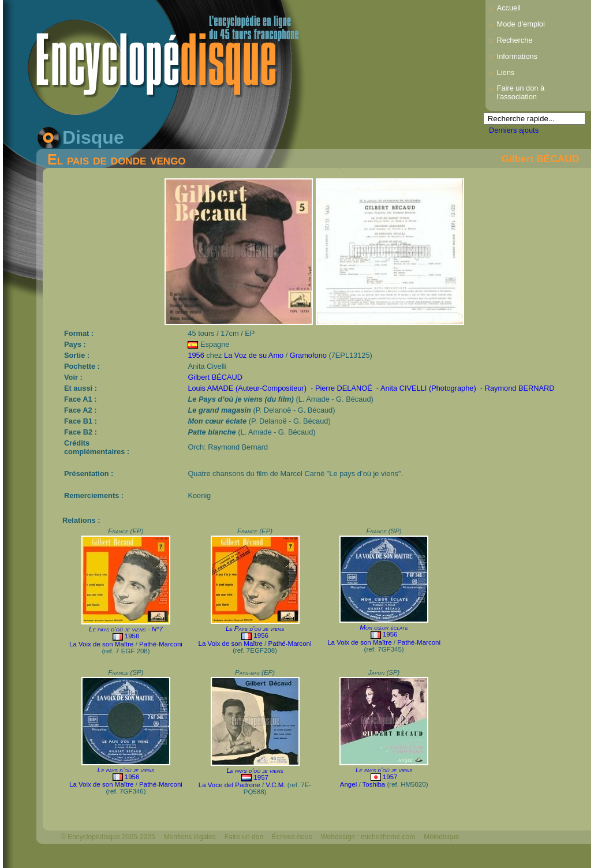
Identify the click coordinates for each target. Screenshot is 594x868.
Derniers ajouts (514, 130)
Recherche (515, 40)
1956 (196, 355)
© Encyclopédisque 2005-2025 (108, 837)
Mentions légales (190, 837)
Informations (517, 56)
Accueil (509, 8)
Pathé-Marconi (161, 644)
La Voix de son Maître (101, 644)
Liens (506, 72)
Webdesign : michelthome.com (368, 837)
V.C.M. (275, 785)
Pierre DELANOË (344, 388)
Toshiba (374, 784)
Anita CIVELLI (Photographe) (428, 388)
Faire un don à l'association (521, 92)
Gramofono (308, 355)
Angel (348, 784)
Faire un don (244, 837)
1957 (261, 777)
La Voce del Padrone (229, 785)
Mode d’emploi (521, 24)
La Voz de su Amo (254, 355)
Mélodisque (441, 837)
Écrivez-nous (292, 837)
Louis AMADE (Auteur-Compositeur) (247, 388)
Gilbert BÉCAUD (540, 159)
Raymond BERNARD (520, 388)
